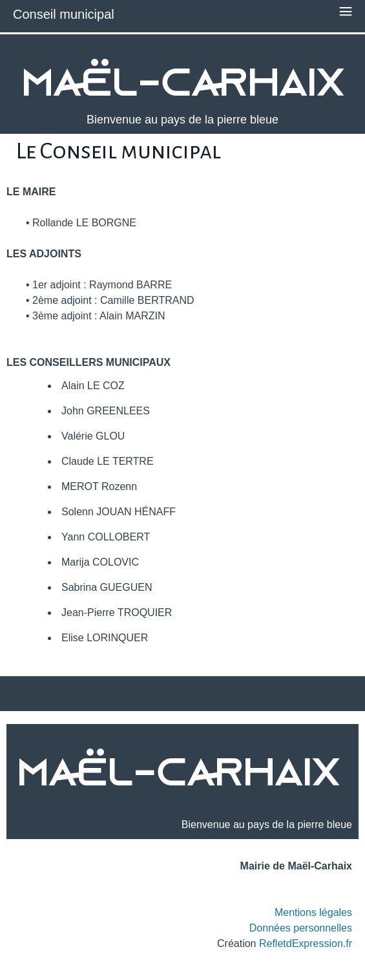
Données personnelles (301, 928)
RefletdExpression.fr (306, 943)
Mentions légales (313, 912)
